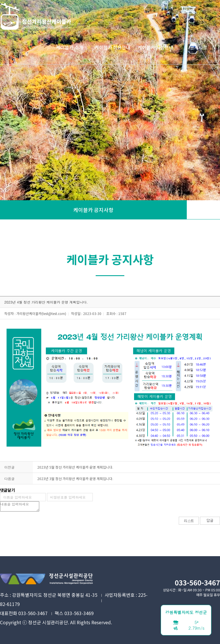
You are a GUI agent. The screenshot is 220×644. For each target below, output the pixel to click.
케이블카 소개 (70, 47)
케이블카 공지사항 (93, 210)
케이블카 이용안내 (113, 47)
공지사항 (199, 47)
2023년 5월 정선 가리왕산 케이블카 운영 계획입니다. (75, 467)
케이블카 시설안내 (156, 47)
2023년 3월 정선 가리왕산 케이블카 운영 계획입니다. (75, 478)
